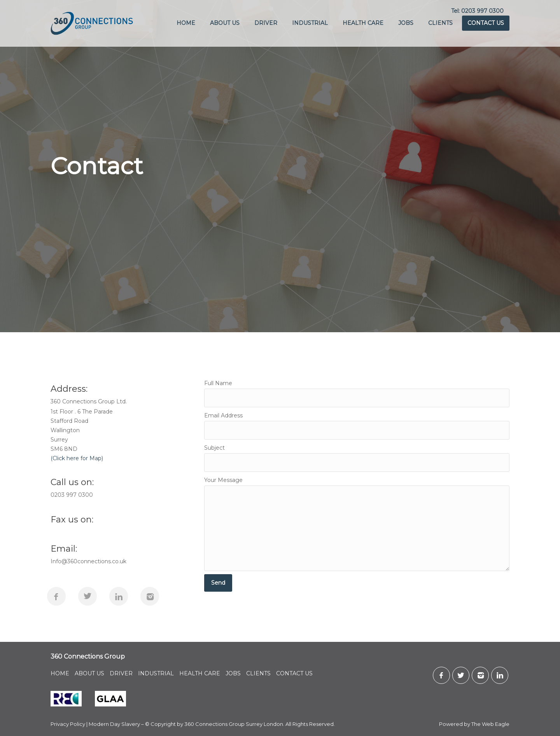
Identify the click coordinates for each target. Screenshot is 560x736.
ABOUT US (225, 23)
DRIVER (266, 23)
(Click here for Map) (77, 458)
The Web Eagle (490, 724)
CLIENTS (440, 23)
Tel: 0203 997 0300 (477, 11)
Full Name (357, 393)
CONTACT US (486, 23)
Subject (357, 458)
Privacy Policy (68, 724)
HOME (186, 23)
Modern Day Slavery (114, 724)
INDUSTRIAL (310, 23)
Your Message (357, 524)
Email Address (357, 426)
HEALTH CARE (363, 23)
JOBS (406, 23)
